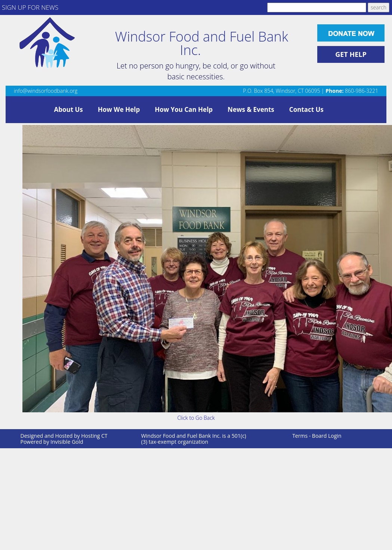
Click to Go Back (196, 418)
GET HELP (351, 54)
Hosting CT (94, 436)
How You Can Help (184, 109)
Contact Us (306, 109)
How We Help (119, 109)
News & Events (251, 109)
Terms (300, 436)
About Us (69, 109)
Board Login (327, 436)
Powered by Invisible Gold (52, 442)
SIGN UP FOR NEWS (30, 7)
